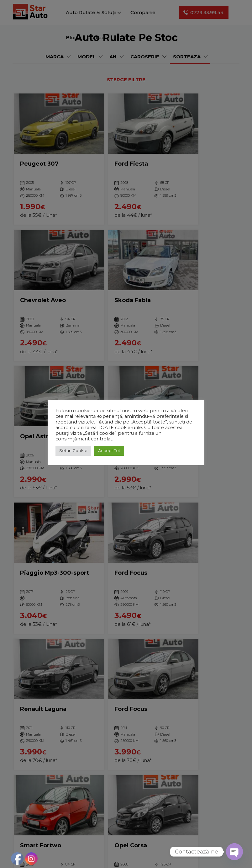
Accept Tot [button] (109, 450)
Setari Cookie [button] (73, 450)
